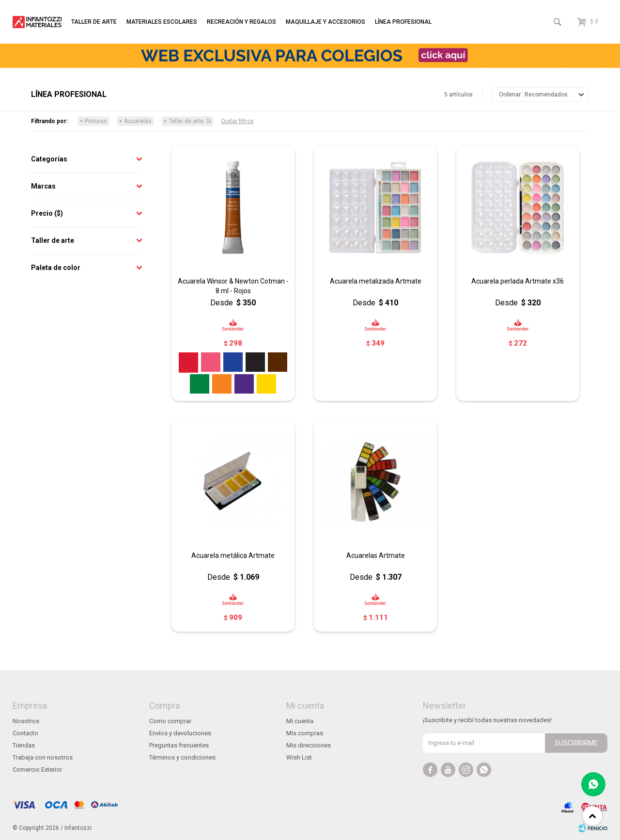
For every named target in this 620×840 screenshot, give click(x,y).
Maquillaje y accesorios (325, 22)
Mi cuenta (300, 721)
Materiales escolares (162, 22)
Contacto (25, 733)
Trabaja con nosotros (43, 757)
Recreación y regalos (241, 22)
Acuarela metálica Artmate (233, 555)
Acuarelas (138, 121)
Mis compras (305, 733)
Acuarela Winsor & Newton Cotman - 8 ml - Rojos (233, 286)
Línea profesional (403, 22)
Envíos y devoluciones (180, 733)
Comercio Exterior (37, 769)
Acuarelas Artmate (376, 555)
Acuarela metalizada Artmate (376, 281)
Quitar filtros (237, 121)
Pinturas (96, 121)
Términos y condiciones (182, 757)
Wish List (299, 757)
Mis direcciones (309, 745)
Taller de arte (94, 22)
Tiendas (24, 745)
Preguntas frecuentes (179, 745)
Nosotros (26, 721)
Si (190, 121)
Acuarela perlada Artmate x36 (518, 281)
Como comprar (170, 721)
